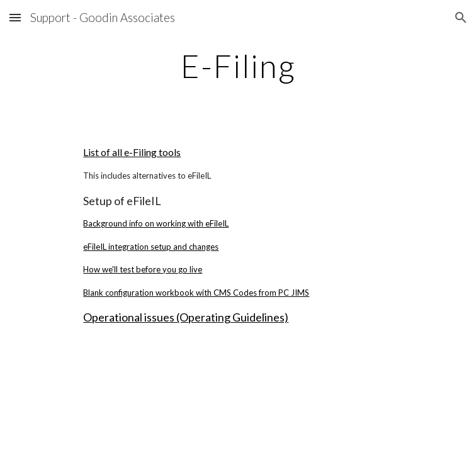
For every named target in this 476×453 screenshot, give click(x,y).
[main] (238, 66)
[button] (15, 17)
